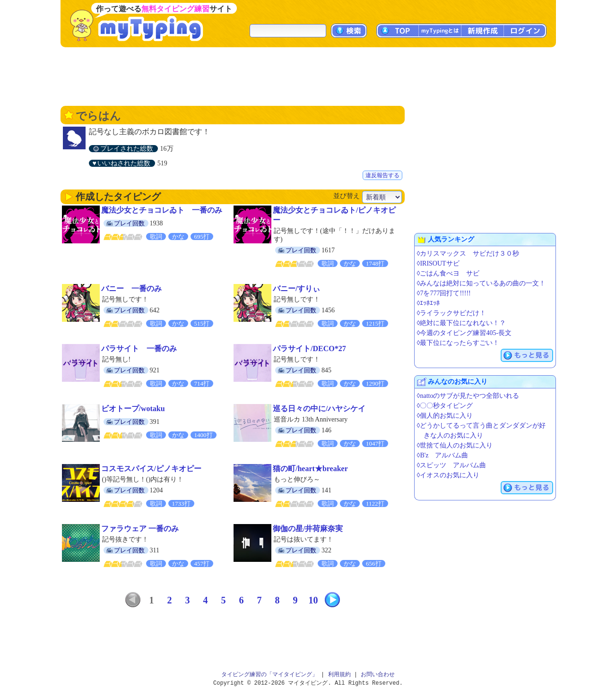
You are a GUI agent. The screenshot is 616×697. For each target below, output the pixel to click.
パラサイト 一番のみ (139, 348)
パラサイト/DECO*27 (309, 348)
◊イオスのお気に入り (448, 475)
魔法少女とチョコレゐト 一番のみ (162, 210)
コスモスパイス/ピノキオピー (151, 469)
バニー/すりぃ (296, 288)
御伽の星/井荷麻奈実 (308, 529)
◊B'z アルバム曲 (443, 455)
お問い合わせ (378, 675)
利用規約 (339, 675)
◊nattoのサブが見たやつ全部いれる (468, 396)
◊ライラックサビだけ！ (452, 313)
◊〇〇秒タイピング (445, 406)
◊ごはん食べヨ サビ (448, 273)
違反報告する (382, 175)
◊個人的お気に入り (445, 416)
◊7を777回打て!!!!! (444, 293)
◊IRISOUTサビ (438, 263)
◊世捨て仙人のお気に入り (455, 445)
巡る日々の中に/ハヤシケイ (319, 409)
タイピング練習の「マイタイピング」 (269, 675)
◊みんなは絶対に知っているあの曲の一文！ (482, 283)
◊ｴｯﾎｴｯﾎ (429, 303)
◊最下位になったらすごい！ (458, 343)
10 (313, 600)
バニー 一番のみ (131, 288)
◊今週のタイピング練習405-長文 (464, 333)
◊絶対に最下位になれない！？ (462, 323)
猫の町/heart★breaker (310, 469)
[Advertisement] (308, 76)
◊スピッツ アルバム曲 (452, 465)
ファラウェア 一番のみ (140, 529)
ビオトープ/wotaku (133, 409)
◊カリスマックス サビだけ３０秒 (468, 254)
